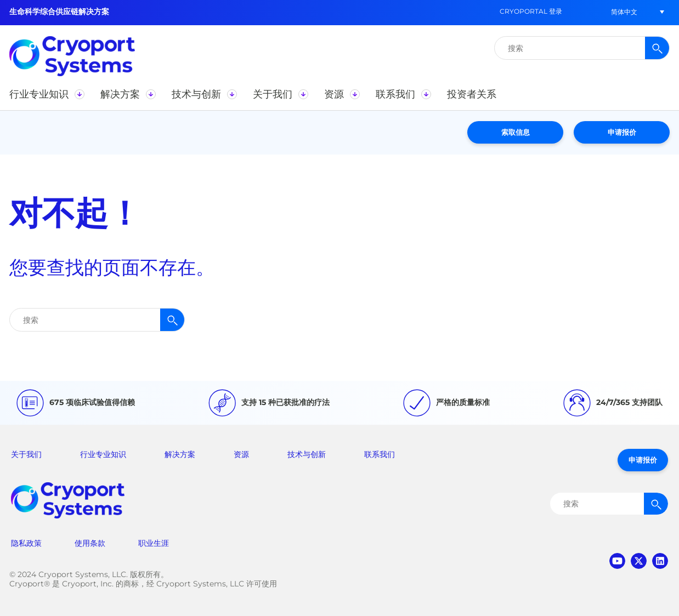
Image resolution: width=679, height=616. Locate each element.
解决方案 (180, 454)
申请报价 (622, 132)
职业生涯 (154, 543)
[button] (624, 12)
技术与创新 (307, 454)
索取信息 (516, 132)
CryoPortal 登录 (531, 11)
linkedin (660, 561)
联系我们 (380, 454)
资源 (241, 454)
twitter (639, 561)
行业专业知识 (103, 454)
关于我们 (26, 454)
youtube (617, 561)
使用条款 (90, 543)
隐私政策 (26, 543)
